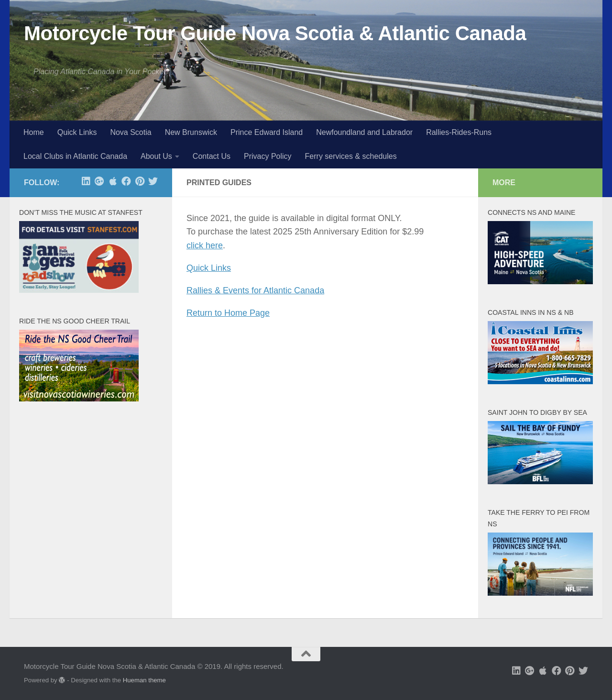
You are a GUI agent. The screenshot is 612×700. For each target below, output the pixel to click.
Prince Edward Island (267, 132)
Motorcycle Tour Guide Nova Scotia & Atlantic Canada (275, 33)
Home (34, 132)
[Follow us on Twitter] (153, 181)
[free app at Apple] (113, 181)
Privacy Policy (268, 156)
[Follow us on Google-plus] (99, 181)
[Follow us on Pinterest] (140, 181)
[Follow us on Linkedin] (86, 181)
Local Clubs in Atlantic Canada (75, 156)
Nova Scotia (131, 132)
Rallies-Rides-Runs (459, 132)
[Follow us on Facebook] (126, 181)
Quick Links (77, 132)
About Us (156, 156)
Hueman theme (144, 680)
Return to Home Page (228, 313)
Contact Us (212, 156)
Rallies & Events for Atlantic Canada (255, 290)
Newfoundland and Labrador (364, 132)
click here (205, 245)
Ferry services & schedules (351, 156)
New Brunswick (191, 132)
